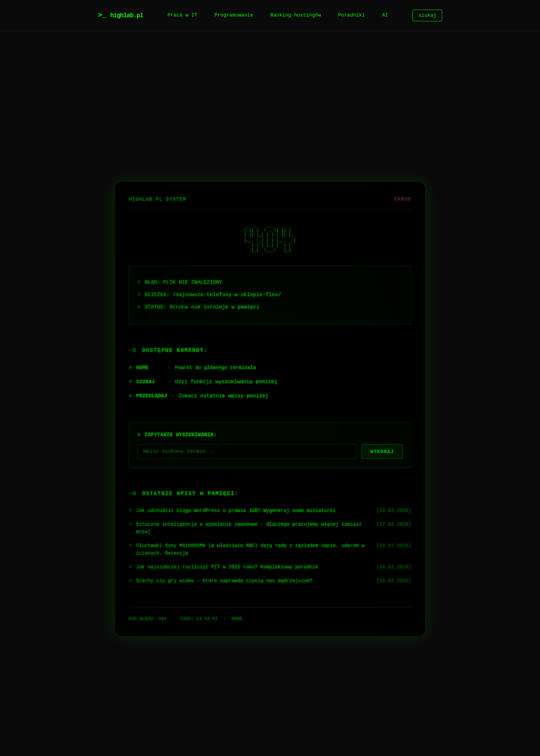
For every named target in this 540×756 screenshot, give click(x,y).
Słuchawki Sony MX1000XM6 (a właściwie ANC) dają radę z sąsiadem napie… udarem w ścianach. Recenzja (245, 550)
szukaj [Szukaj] (427, 15)
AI (385, 15)
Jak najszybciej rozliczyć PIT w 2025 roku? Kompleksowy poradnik (234, 568)
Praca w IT (182, 15)
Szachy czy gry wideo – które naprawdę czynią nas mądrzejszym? (231, 582)
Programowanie (234, 15)
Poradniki (352, 15)
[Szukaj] (247, 450)
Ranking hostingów (296, 15)
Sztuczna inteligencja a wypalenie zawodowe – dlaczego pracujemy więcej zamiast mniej (245, 528)
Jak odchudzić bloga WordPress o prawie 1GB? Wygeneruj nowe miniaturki (243, 510)
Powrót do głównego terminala (218, 366)
